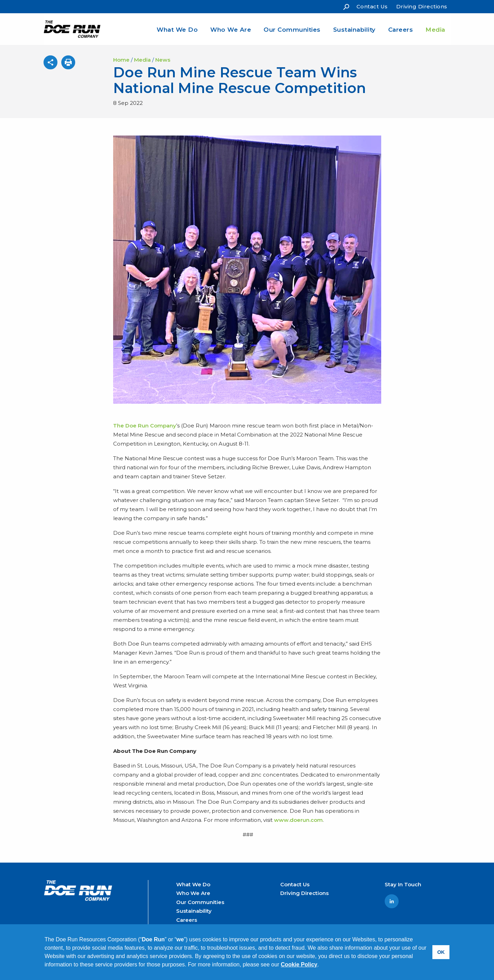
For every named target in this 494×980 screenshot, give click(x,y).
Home (121, 60)
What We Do (177, 30)
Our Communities (292, 30)
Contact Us (372, 6)
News (163, 60)
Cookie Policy (299, 964)
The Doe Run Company (145, 426)
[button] (321, 965)
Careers (401, 30)
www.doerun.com (298, 820)
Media (435, 30)
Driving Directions (422, 6)
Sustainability (354, 30)
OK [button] (441, 952)
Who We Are (231, 30)
